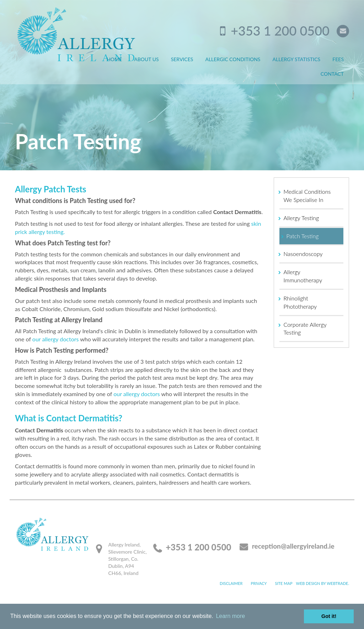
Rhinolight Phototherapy (300, 302)
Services (182, 59)
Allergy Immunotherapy (303, 276)
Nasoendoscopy (303, 254)
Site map (284, 583)
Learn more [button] (230, 616)
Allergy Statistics (297, 59)
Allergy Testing (301, 218)
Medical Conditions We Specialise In (307, 196)
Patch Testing (303, 236)
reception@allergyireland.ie (293, 546)
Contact (332, 74)
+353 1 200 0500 (280, 31)
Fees (338, 59)
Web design (308, 583)
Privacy (259, 583)
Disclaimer (231, 583)
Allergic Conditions (233, 59)
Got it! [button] (329, 616)
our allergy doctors (56, 339)
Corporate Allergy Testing (305, 329)
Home (114, 59)
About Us (146, 59)
